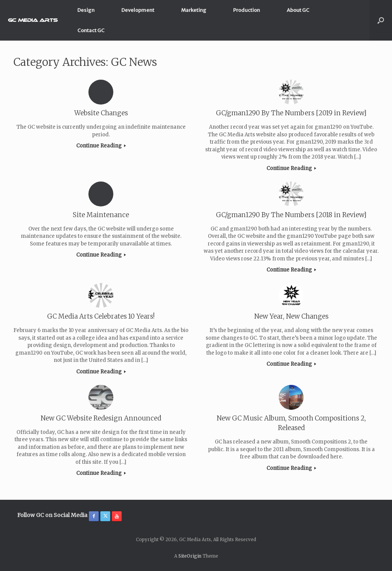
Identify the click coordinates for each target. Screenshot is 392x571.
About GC (298, 10)
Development (138, 10)
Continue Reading (101, 146)
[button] (381, 20)
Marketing (194, 10)
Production (247, 10)
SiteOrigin (190, 556)
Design (86, 10)
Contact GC (91, 30)
